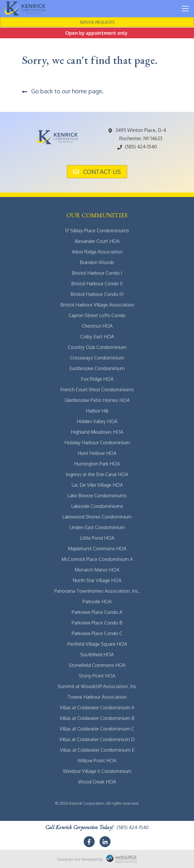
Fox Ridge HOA (97, 379)
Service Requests (97, 22)
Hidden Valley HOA (97, 421)
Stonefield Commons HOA (97, 665)
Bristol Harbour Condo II (97, 284)
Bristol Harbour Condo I (97, 273)
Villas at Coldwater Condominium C (97, 729)
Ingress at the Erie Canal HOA (97, 474)
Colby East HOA (97, 337)
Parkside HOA (97, 602)
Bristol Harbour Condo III (97, 294)
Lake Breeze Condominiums (97, 496)
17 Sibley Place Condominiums (97, 231)
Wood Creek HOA (97, 782)
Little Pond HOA (97, 538)
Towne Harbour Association (97, 697)
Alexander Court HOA (97, 241)
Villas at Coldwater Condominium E (97, 750)
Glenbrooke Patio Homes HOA (97, 400)
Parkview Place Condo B (97, 623)
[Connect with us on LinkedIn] (105, 842)
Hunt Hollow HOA (97, 453)
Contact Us (97, 172)
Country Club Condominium (97, 347)
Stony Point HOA (97, 676)
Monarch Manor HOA (97, 570)
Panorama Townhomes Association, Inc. (97, 591)
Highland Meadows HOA (97, 432)
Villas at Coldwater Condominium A (97, 708)
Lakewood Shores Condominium (97, 517)
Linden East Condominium (97, 527)
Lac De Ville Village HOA (97, 485)
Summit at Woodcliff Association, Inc (97, 686)
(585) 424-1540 (137, 147)
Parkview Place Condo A (97, 612)
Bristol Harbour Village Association (97, 305)
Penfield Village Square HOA (97, 644)
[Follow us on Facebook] (89, 842)
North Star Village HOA (97, 580)
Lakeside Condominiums (97, 506)
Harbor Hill (97, 411)
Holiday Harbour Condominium (97, 443)
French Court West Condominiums (97, 390)
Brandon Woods (97, 262)
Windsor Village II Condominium (97, 771)
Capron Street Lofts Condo (97, 315)
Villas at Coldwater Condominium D (97, 739)
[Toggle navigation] (185, 9)
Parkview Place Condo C (97, 633)
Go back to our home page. (63, 91)
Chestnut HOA (97, 326)
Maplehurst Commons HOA (97, 549)
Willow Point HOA (97, 761)
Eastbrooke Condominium (97, 368)
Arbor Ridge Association (97, 252)
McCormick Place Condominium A (97, 559)
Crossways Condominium (97, 358)
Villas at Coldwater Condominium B (97, 718)
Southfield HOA (97, 655)
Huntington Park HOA (97, 464)
